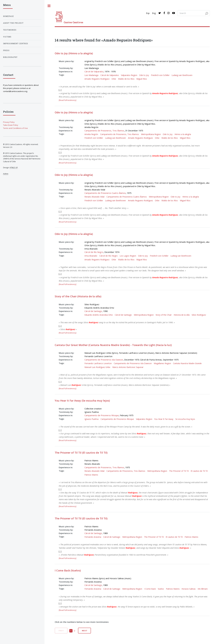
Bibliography (10, 57)
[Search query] (194, 13)
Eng (154, 13)
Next (85, 631)
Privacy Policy (9, 122)
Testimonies (10, 30)
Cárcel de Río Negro (94, 252)
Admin (6, 174)
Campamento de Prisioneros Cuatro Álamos (105, 193)
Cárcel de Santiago (93, 311)
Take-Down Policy (11, 125)
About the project (13, 23)
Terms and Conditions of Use (15, 128)
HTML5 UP (14, 168)
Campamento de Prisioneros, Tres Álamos (104, 131)
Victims (7, 37)
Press (6, 50)
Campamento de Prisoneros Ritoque (102, 415)
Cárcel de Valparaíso (94, 71)
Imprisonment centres (16, 44)
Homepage (8, 16)
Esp (148, 13)
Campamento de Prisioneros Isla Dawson (104, 360)
